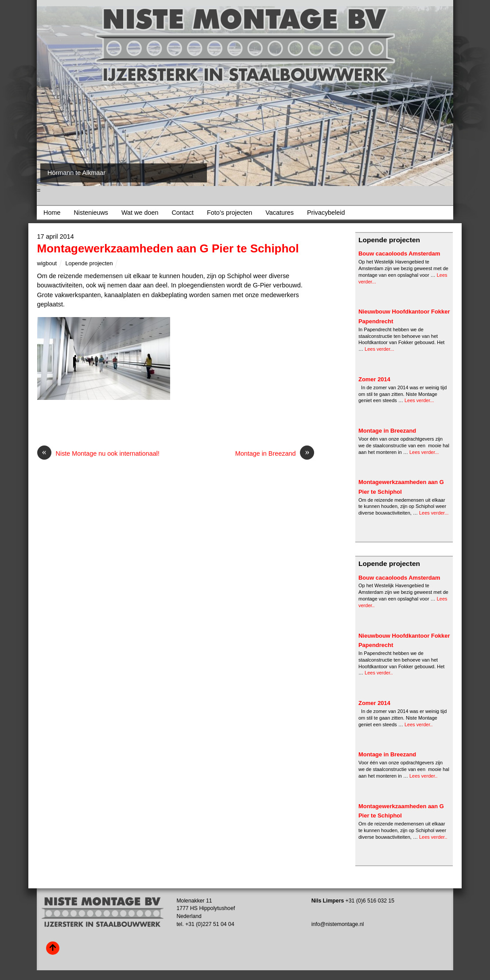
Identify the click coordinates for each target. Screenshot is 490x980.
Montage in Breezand (275, 454)
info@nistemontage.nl (338, 924)
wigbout (47, 263)
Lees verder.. (379, 673)
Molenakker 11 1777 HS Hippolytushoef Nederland (206, 908)
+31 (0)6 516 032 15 (370, 901)
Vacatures (280, 213)
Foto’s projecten (229, 213)
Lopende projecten (89, 263)
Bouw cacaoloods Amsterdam (399, 254)
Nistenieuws (91, 213)
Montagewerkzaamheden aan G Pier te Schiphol (168, 248)
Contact (183, 213)
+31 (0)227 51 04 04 (210, 924)
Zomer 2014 (374, 379)
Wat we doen (140, 213)
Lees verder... (379, 349)
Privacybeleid (326, 213)
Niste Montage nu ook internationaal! (98, 454)
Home (52, 213)
